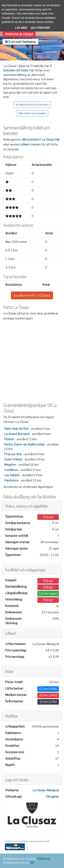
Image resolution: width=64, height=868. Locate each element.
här (32, 863)
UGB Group (43, 859)
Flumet (9, 439)
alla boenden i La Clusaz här (41, 139)
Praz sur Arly (13, 454)
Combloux (11, 470)
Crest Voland (13, 459)
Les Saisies (12, 475)
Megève (10, 465)
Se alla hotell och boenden (32, 105)
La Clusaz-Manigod (46, 790)
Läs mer (21, 28)
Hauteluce (11, 480)
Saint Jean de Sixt (16, 429)
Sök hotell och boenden (32, 113)
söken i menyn (31, 144)
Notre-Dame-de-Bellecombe (24, 444)
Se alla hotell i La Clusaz (32, 295)
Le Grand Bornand (17, 434)
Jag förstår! (40, 28)
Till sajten (52, 797)
